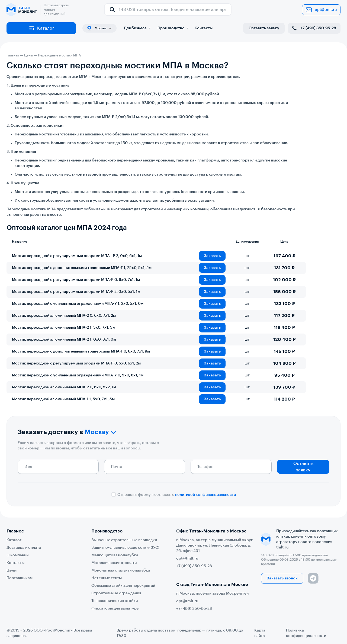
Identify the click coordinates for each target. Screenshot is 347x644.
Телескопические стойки (115, 601)
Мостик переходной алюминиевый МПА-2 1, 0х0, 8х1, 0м (64, 340)
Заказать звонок (282, 578)
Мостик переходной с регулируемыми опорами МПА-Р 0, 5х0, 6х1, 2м (76, 363)
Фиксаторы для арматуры (115, 608)
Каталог (41, 28)
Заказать (212, 256)
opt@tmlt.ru (321, 10)
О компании (17, 555)
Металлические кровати (114, 563)
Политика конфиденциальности (306, 633)
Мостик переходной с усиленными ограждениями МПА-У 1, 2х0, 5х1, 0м (78, 304)
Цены (12, 570)
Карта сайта (260, 633)
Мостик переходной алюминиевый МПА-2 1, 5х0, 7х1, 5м (64, 328)
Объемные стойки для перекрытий (123, 586)
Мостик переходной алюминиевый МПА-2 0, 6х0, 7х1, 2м (64, 316)
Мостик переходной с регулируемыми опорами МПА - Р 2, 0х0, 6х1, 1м (77, 256)
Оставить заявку (264, 28)
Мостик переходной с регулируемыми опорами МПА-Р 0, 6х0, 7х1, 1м (76, 280)
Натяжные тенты (107, 578)
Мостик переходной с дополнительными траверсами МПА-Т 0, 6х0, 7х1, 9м (81, 351)
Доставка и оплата (24, 548)
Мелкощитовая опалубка (115, 555)
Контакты (204, 28)
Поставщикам (20, 578)
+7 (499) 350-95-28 (314, 28)
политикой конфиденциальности (205, 495)
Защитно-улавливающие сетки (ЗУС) (125, 548)
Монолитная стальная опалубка (121, 570)
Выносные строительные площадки (124, 540)
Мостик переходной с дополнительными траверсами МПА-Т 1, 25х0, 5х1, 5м (82, 268)
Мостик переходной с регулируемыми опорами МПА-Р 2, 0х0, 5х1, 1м (76, 292)
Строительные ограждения (116, 593)
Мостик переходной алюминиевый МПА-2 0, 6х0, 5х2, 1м (64, 387)
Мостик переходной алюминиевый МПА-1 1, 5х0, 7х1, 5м (63, 399)
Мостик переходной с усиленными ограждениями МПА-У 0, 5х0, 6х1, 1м (78, 375)
